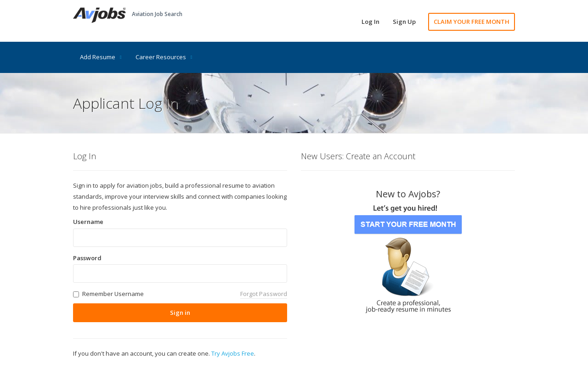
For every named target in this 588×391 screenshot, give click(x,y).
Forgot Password (264, 294)
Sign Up (404, 22)
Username (88, 222)
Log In (370, 22)
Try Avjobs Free (233, 353)
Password (87, 258)
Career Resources (164, 57)
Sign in (180, 313)
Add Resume (101, 57)
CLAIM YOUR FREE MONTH (472, 22)
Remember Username (113, 294)
